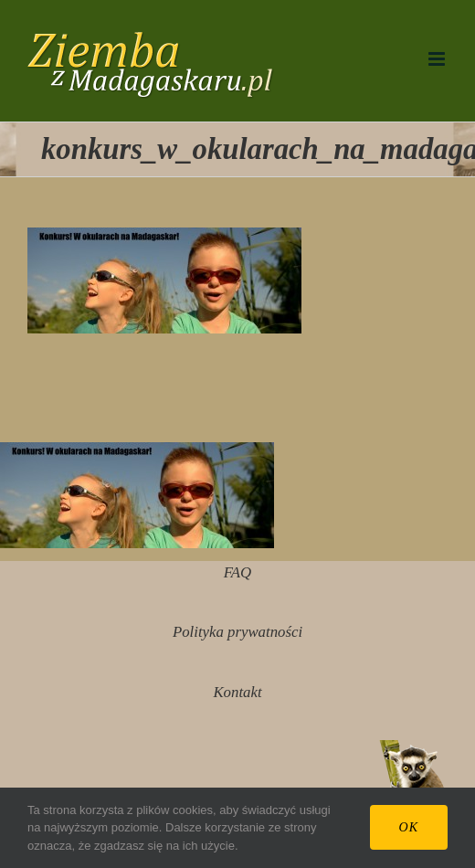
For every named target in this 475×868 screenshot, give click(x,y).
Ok (409, 827)
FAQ (237, 572)
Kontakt (237, 692)
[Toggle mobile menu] (438, 59)
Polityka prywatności (237, 632)
